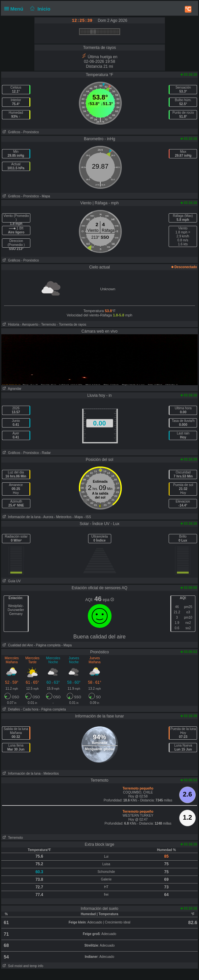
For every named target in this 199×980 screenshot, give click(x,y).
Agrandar (11, 389)
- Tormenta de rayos (72, 325)
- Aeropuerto (29, 325)
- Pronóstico (30, 132)
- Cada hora (30, 709)
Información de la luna (21, 517)
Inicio (40, 9)
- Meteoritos (63, 517)
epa (108, 600)
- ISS (87, 517)
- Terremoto (48, 325)
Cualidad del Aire (17, 645)
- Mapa (45, 196)
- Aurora (48, 517)
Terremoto (12, 838)
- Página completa (47, 645)
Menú (15, 9)
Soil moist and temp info (22, 966)
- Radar (45, 453)
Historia (10, 325)
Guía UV (11, 581)
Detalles (11, 709)
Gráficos (11, 132)
